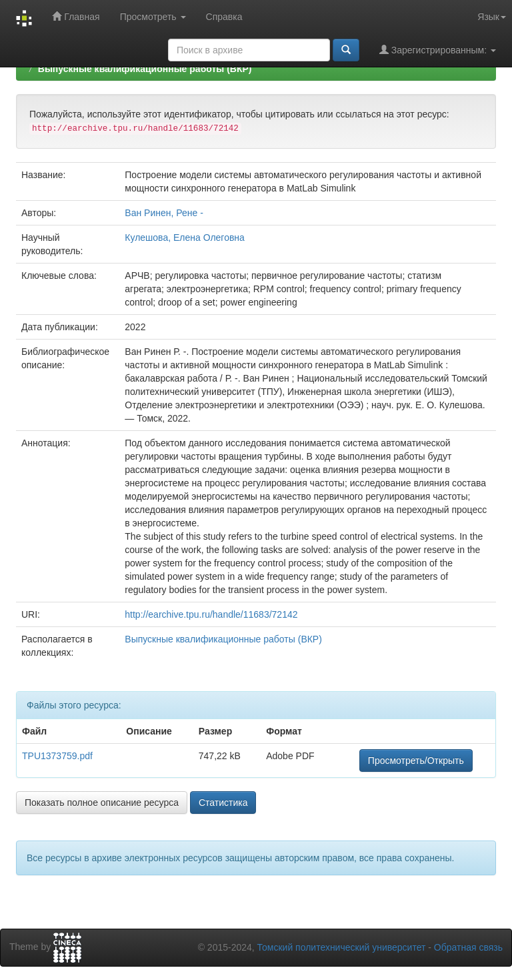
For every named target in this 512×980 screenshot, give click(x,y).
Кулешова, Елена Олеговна (185, 237)
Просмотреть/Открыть (416, 761)
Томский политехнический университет (342, 947)
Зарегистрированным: (438, 50)
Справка (224, 17)
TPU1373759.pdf (57, 756)
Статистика (223, 803)
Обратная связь (468, 947)
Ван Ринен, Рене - (164, 213)
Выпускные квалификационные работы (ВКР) (145, 69)
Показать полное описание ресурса (102, 803)
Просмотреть (153, 17)
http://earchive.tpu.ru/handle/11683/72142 (211, 614)
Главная (76, 16)
